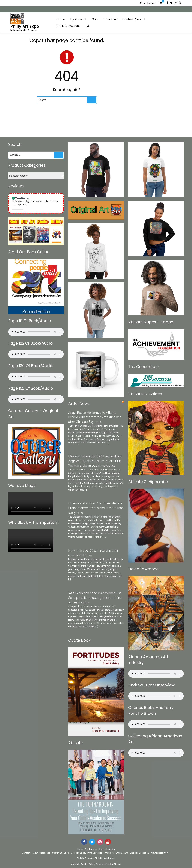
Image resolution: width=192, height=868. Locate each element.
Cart (95, 19)
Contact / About (136, 19)
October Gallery (79, 853)
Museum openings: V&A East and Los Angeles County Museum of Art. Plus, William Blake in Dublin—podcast (95, 461)
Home (61, 19)
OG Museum (122, 853)
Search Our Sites (61, 853)
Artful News (79, 404)
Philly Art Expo (25, 26)
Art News (109, 853)
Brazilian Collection (139, 853)
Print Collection (95, 853)
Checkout (110, 19)
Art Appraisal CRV (160, 853)
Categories (45, 853)
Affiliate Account (70, 26)
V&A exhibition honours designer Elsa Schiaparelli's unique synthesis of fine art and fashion (95, 598)
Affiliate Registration (105, 858)
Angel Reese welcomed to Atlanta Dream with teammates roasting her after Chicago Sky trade (95, 417)
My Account (149, 3)
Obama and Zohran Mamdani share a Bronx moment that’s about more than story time (96, 508)
